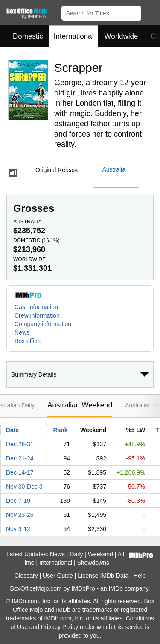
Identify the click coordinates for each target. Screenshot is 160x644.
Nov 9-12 (18, 529)
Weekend (100, 554)
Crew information (37, 315)
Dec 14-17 (20, 472)
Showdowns (93, 563)
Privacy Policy (60, 627)
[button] (150, 12)
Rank (60, 430)
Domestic (28, 36)
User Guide (58, 576)
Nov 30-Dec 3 (24, 487)
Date (12, 430)
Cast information (36, 307)
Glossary (26, 576)
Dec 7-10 (18, 501)
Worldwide (121, 36)
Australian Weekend (80, 405)
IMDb (115, 588)
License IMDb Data (103, 576)
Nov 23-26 (20, 515)
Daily (76, 554)
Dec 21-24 (20, 458)
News (22, 332)
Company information (43, 324)
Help (140, 576)
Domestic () (36, 240)
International (74, 36)
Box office (28, 341)
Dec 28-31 (20, 444)
